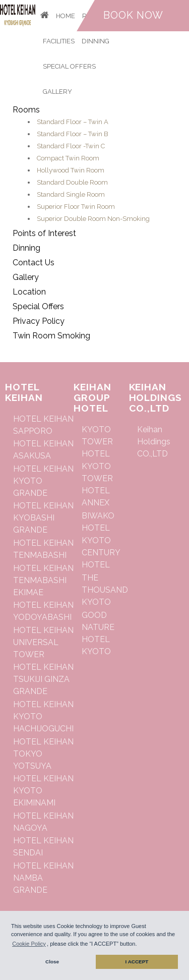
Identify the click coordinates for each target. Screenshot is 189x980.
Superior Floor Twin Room (76, 207)
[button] (140, 945)
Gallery (57, 92)
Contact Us (34, 263)
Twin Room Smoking (51, 336)
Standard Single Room (71, 194)
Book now (133, 15)
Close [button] (52, 962)
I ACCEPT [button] (137, 962)
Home (66, 16)
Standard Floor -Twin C (71, 146)
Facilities (59, 41)
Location (29, 292)
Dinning (96, 41)
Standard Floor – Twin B (73, 134)
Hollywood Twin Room (71, 170)
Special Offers (69, 66)
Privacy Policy (39, 321)
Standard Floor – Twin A (73, 122)
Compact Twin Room (68, 158)
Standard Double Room (72, 182)
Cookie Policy (29, 944)
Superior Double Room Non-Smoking (93, 219)
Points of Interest (44, 233)
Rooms (26, 110)
